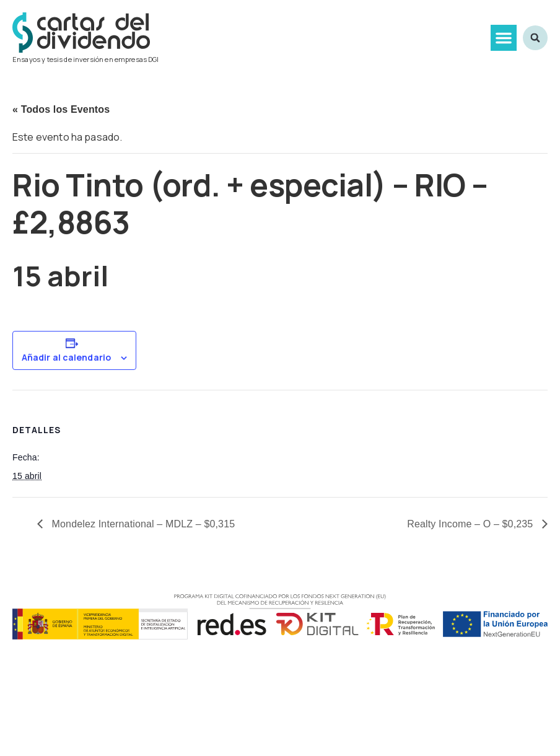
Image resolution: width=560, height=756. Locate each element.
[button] (504, 38)
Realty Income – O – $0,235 (471, 524)
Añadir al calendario (66, 358)
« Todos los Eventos (61, 109)
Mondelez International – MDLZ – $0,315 (142, 524)
